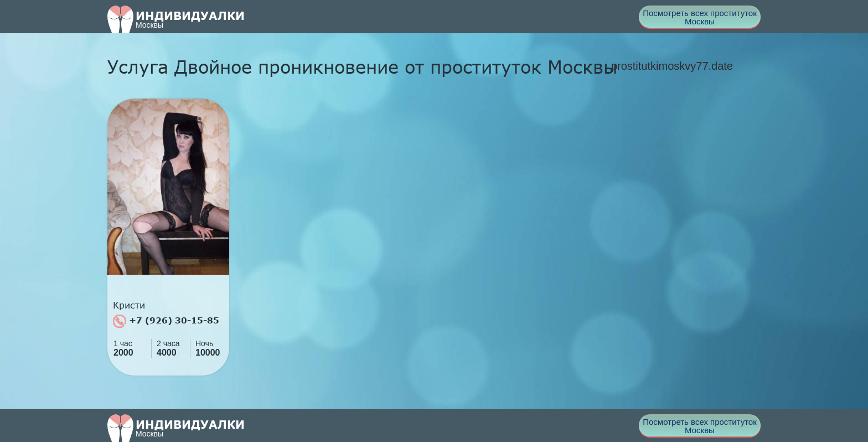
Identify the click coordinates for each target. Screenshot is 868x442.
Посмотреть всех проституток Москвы (700, 17)
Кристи (129, 305)
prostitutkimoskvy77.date (672, 66)
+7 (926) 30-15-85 (166, 321)
